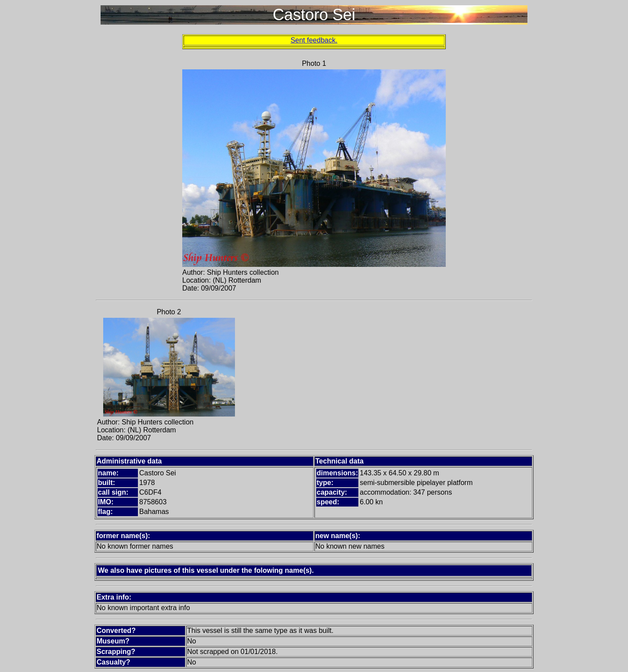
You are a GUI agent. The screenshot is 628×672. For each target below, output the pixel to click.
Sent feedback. (314, 40)
